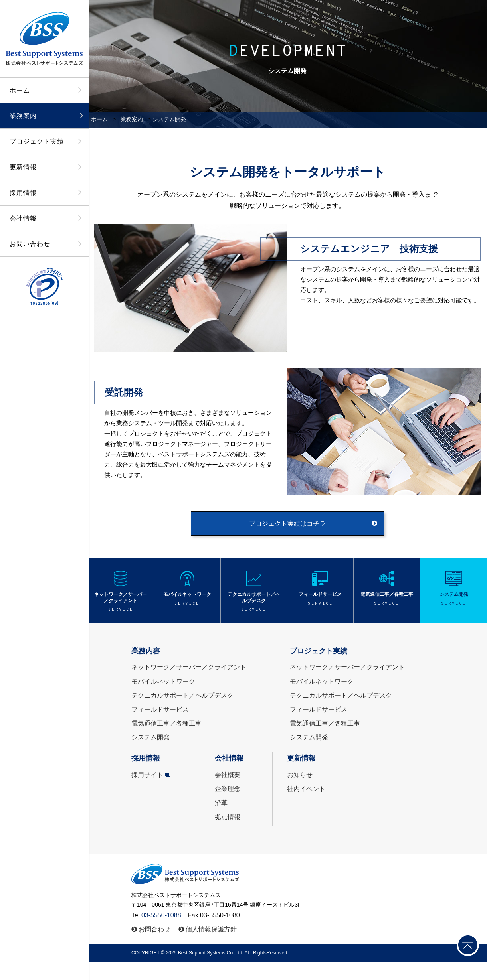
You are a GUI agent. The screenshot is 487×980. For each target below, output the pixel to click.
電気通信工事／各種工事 (166, 723)
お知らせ (300, 775)
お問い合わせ (30, 244)
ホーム (20, 90)
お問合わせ (154, 929)
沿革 (221, 803)
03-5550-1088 (161, 915)
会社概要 (228, 775)
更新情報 (23, 167)
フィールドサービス (160, 709)
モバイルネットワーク (163, 681)
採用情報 (23, 193)
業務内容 (146, 651)
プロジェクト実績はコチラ (287, 524)
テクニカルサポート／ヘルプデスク (182, 695)
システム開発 (150, 737)
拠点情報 (228, 817)
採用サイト (147, 775)
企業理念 (228, 789)
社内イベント (306, 789)
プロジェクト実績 (37, 141)
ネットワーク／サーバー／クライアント (189, 667)
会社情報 (23, 218)
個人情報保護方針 (211, 929)
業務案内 (23, 116)
